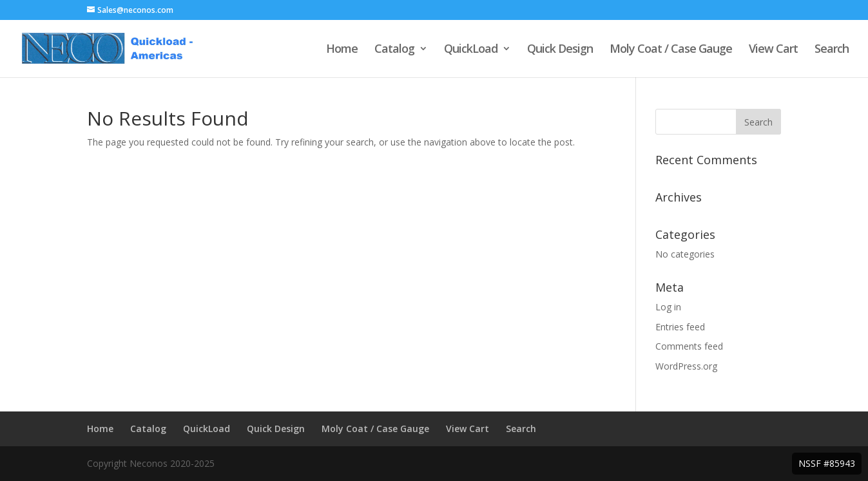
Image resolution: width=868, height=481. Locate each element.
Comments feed (689, 346)
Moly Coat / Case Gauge (671, 50)
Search (832, 50)
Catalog (394, 50)
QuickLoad (471, 50)
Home (342, 50)
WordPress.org (686, 366)
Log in (668, 307)
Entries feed (680, 327)
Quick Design (560, 50)
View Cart (773, 50)
